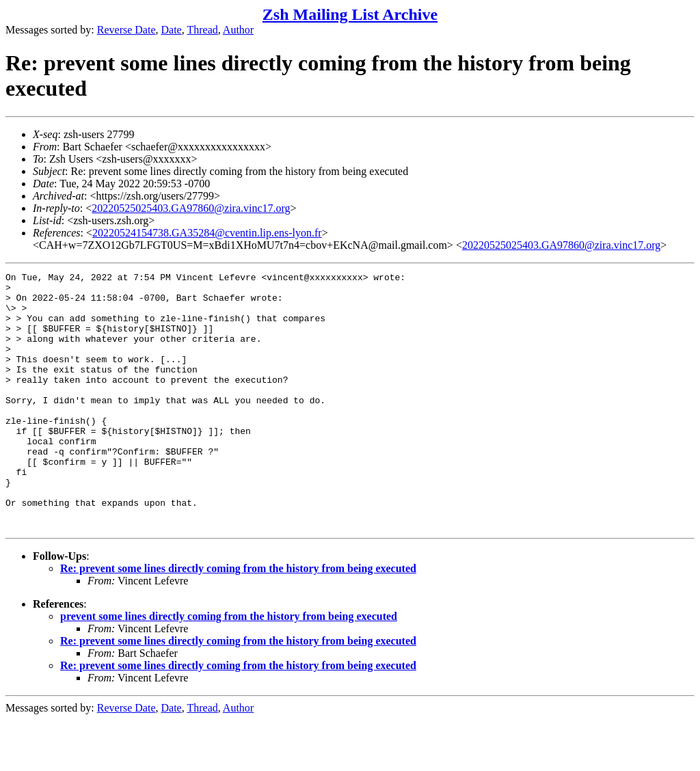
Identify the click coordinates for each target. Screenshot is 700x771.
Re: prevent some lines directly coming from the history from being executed (238, 620)
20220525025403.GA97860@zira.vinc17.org (191, 208)
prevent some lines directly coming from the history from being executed (229, 667)
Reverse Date (126, 30)
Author (238, 30)
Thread (202, 30)
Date (172, 30)
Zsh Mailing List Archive (350, 14)
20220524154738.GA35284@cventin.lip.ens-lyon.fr (207, 233)
